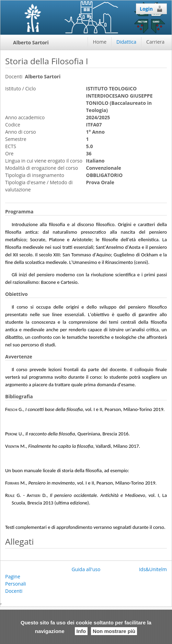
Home (100, 42)
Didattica (126, 42)
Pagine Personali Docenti (16, 584)
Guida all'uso (86, 569)
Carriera (155, 42)
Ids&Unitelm (153, 569)
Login (151, 9)
